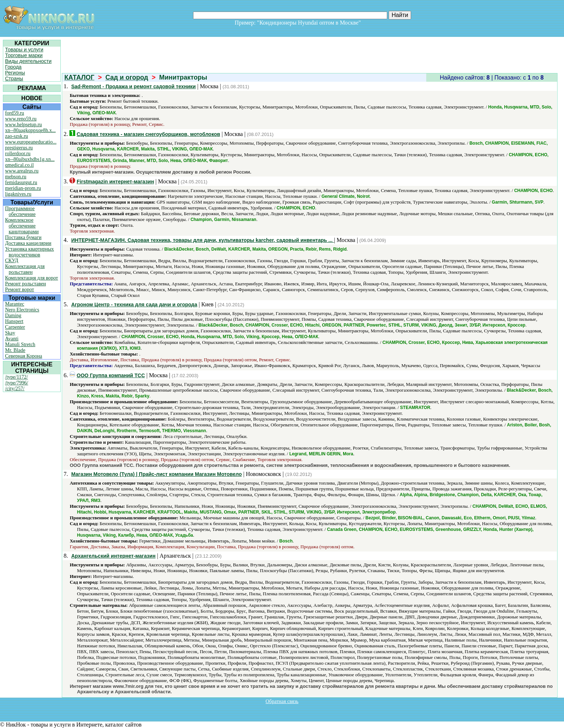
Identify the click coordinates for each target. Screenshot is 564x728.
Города (13, 67)
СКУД (12, 261)
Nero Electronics (22, 310)
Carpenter (15, 327)
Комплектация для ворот (31, 278)
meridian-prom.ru (23, 188)
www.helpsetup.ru (23, 125)
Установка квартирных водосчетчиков (29, 252)
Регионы (15, 73)
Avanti (12, 339)
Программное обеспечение (20, 211)
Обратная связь (282, 701)
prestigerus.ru (19, 148)
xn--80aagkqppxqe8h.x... (30, 130)
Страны (14, 78)
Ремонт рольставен (25, 284)
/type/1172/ (16, 377)
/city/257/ (15, 389)
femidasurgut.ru (21, 182)
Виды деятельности (28, 61)
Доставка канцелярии (28, 243)
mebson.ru (16, 177)
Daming (13, 316)
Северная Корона (23, 356)
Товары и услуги (24, 50)
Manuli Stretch (20, 344)
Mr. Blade (15, 350)
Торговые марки (24, 55)
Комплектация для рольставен (25, 269)
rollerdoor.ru (18, 154)
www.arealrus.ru (22, 171)
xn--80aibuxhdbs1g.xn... (30, 159)
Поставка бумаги (23, 237)
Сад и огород (127, 77)
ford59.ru (15, 113)
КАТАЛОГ (79, 77)
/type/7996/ (17, 383)
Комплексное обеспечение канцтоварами (22, 226)
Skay (10, 333)
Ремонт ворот (20, 290)
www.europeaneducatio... (31, 142)
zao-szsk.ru (16, 136)
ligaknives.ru (18, 194)
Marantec (15, 304)
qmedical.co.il (19, 165)
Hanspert (14, 321)
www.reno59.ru (21, 119)
